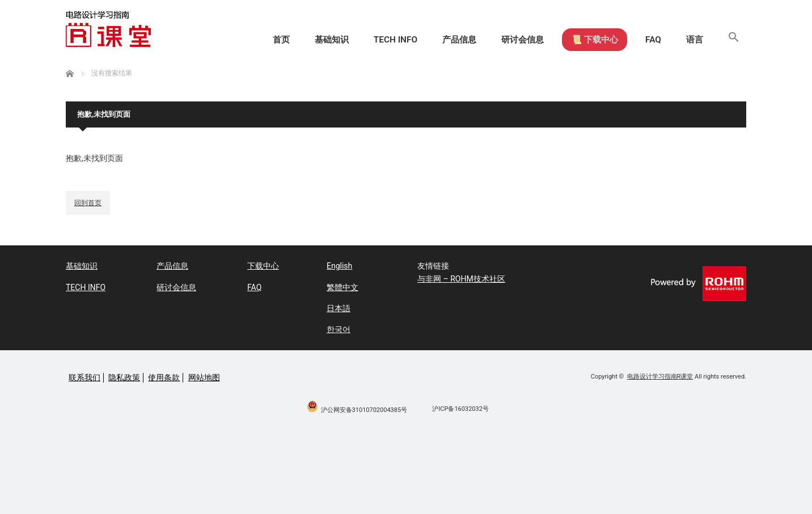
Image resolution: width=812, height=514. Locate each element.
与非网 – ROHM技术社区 (461, 279)
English (339, 266)
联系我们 (84, 377)
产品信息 (431, 39)
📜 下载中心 (579, 39)
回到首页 (88, 203)
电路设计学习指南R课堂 (660, 377)
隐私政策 (124, 377)
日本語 (339, 308)
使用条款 (164, 377)
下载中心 (263, 266)
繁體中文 (342, 287)
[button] (732, 40)
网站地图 (204, 377)
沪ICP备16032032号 (460, 409)
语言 (689, 39)
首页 (237, 39)
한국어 (339, 329)
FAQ (643, 39)
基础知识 (293, 39)
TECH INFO (362, 39)
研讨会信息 (500, 39)
